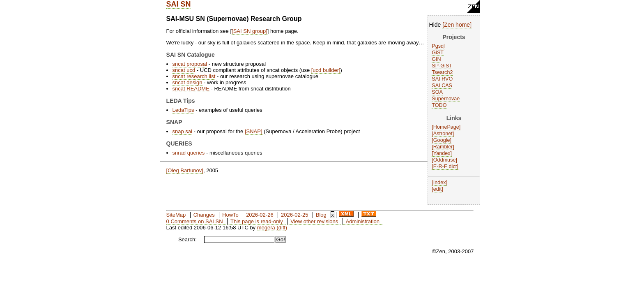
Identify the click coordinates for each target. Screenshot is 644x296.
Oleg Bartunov (185, 170)
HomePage (446, 127)
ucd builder (326, 70)
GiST (438, 53)
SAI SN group (250, 31)
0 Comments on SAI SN (195, 221)
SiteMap (176, 215)
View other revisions (314, 221)
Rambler (443, 147)
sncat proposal (190, 64)
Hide (435, 25)
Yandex (442, 153)
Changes (204, 215)
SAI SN (179, 4)
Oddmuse (445, 160)
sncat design (187, 82)
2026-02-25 (295, 215)
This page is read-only (257, 221)
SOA (437, 92)
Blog (321, 215)
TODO (439, 105)
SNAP (254, 131)
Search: (187, 239)
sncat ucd (184, 70)
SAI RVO (442, 79)
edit (437, 189)
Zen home (457, 25)
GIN (436, 59)
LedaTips (183, 110)
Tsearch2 (442, 72)
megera (266, 228)
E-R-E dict (445, 166)
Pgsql (438, 46)
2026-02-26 (260, 215)
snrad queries (189, 153)
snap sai (182, 131)
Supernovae (446, 99)
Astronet (443, 134)
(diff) (282, 228)
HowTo (230, 215)
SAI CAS (442, 86)
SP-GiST (442, 66)
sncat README (191, 89)
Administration (363, 221)
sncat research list (194, 76)
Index (440, 183)
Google (442, 140)
